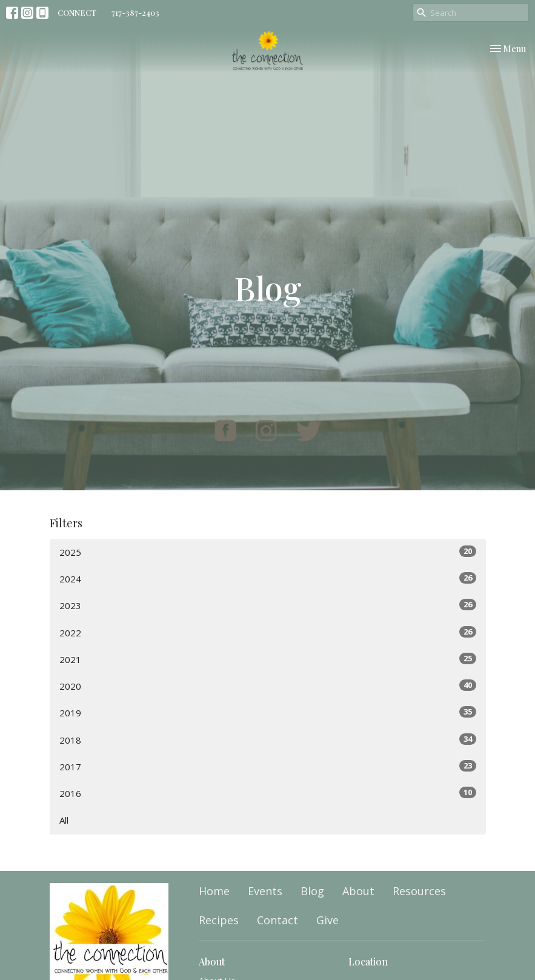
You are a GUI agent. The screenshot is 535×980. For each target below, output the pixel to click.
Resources (419, 891)
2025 (268, 552)
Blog (312, 891)
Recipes (219, 920)
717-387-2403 (135, 12)
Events (265, 891)
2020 (268, 686)
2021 (268, 659)
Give (327, 920)
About (358, 891)
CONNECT (77, 12)
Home (214, 891)
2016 (268, 793)
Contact (277, 920)
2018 (268, 740)
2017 (268, 766)
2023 (268, 605)
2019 (268, 712)
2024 (268, 578)
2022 (268, 632)
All (64, 820)
